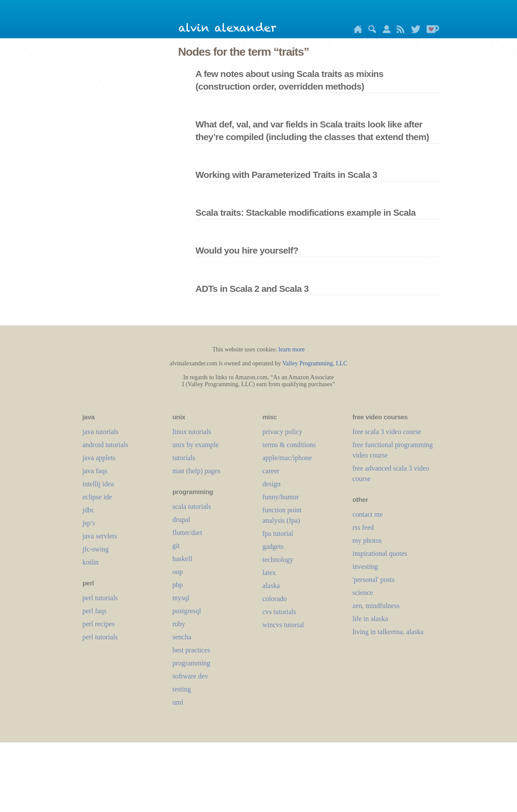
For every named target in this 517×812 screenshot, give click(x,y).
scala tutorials (192, 506)
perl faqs (95, 611)
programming (192, 663)
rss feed (363, 527)
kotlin (91, 562)
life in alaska (370, 619)
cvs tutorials (280, 612)
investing (365, 566)
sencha (182, 637)
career (271, 471)
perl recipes (99, 624)
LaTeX (269, 573)
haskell (182, 559)
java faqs (95, 471)
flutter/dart (187, 533)
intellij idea (98, 484)
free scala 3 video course (387, 432)
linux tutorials (192, 432)
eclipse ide (97, 497)
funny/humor (281, 497)
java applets (99, 458)
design (272, 484)
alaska (271, 586)
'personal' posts (374, 580)
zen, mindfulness (376, 606)
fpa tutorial (278, 533)
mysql (181, 598)
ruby (179, 624)
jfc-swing (96, 549)
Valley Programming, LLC (315, 363)
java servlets (100, 536)
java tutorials (101, 432)
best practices (192, 650)
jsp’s (89, 523)
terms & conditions (289, 445)
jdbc (89, 510)
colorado (275, 599)
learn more (292, 349)
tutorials (184, 458)
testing (182, 689)
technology (278, 560)
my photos (367, 540)
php (178, 585)
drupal (182, 520)
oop (178, 572)
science (363, 593)
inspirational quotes (380, 553)
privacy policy (283, 432)
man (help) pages (197, 471)
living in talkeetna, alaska (388, 632)
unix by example (196, 445)
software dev (190, 676)
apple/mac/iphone (287, 458)
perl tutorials (100, 598)
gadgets (273, 546)
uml (178, 702)
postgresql (187, 611)
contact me (368, 514)
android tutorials (105, 445)
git (176, 546)
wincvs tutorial (284, 625)
